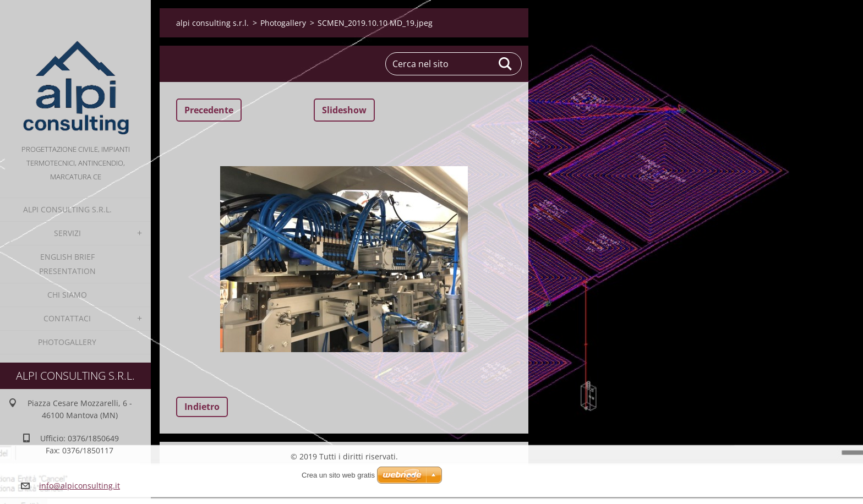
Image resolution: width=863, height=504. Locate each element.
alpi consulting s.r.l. (67, 209)
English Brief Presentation (67, 264)
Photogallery (67, 342)
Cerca (506, 64)
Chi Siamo (67, 295)
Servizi (67, 233)
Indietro (202, 407)
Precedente (209, 110)
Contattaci (67, 318)
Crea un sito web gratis (338, 475)
